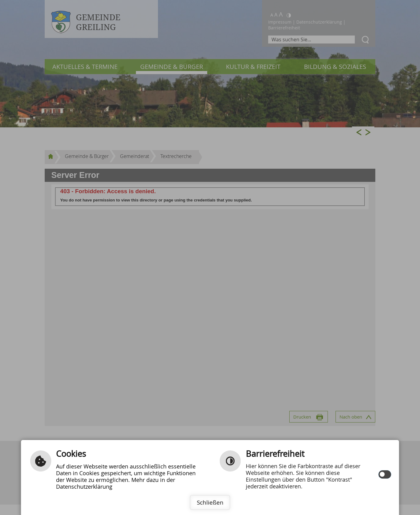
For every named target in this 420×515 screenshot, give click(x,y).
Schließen (210, 502)
